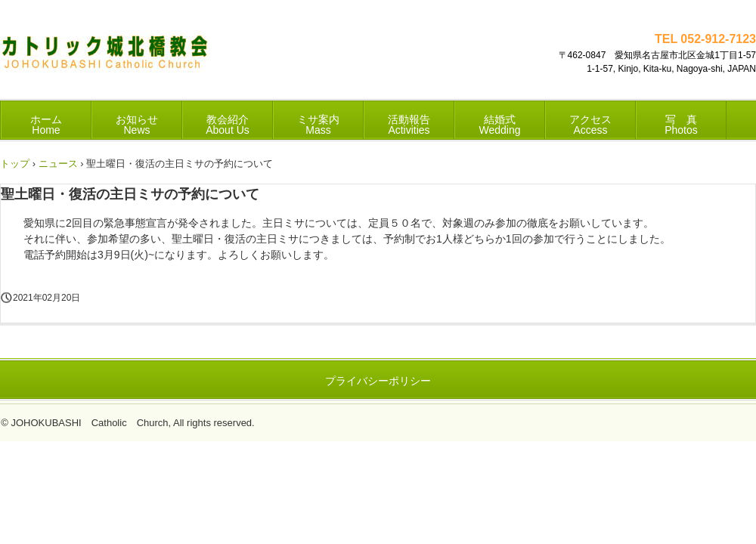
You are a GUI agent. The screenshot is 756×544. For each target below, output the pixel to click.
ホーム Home (46, 125)
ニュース (58, 164)
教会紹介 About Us (228, 125)
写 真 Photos (681, 125)
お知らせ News (137, 125)
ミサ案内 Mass (318, 125)
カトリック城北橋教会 (105, 57)
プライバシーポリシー (378, 381)
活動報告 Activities (409, 125)
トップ (15, 164)
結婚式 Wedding (499, 125)
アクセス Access (590, 125)
